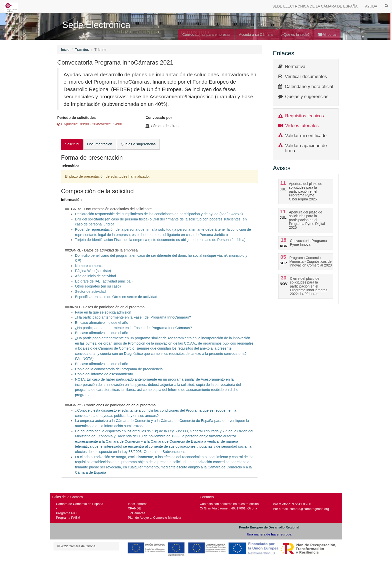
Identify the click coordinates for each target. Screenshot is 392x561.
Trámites (82, 50)
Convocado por (159, 118)
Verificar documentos (306, 77)
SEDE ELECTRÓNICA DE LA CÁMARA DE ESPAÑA (315, 6)
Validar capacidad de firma (306, 148)
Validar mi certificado (306, 136)
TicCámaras (137, 513)
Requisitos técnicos (305, 116)
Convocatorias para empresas (206, 35)
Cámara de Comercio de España (80, 504)
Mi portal (327, 35)
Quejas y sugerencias (307, 97)
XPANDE (134, 508)
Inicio (65, 50)
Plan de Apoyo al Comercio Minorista (155, 518)
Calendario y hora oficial (309, 87)
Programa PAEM (68, 518)
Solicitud (72, 144)
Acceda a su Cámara (256, 35)
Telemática (70, 166)
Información (71, 200)
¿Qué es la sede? (295, 35)
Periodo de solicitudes (76, 118)
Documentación (100, 144)
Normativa (295, 67)
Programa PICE (67, 513)
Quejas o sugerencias (138, 144)
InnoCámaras (138, 504)
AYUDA (371, 6)
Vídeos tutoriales (302, 126)
